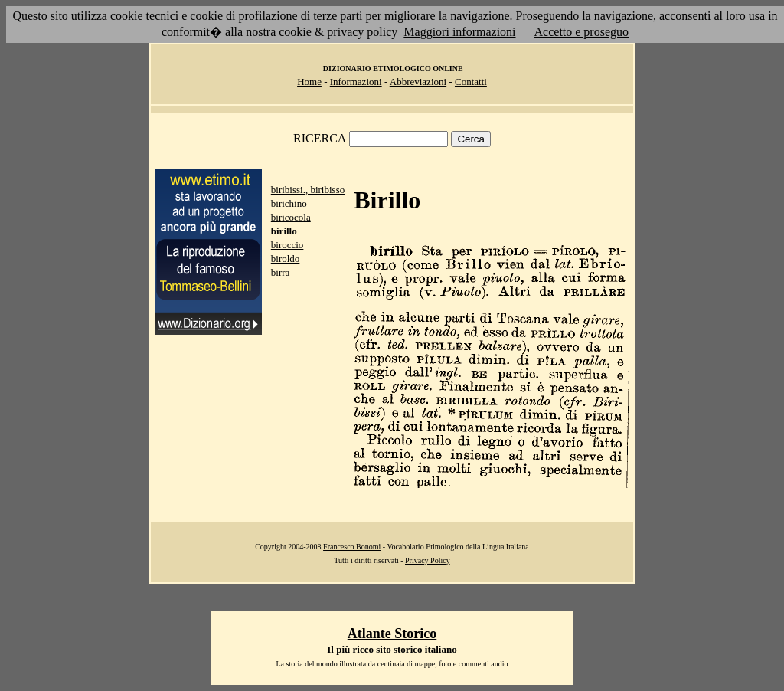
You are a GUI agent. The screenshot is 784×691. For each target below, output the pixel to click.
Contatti (471, 82)
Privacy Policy (428, 560)
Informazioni (356, 82)
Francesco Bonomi (352, 547)
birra (281, 272)
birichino (289, 203)
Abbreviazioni (418, 82)
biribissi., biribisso (308, 190)
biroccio (287, 245)
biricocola (291, 217)
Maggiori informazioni (459, 32)
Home (309, 82)
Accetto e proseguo (582, 32)
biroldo (286, 259)
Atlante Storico (392, 634)
